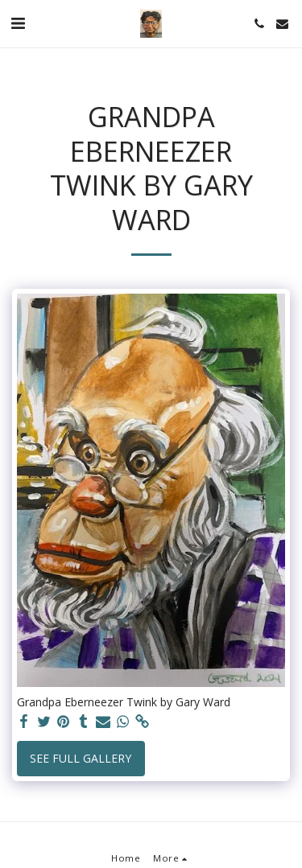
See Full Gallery (81, 758)
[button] (18, 23)
